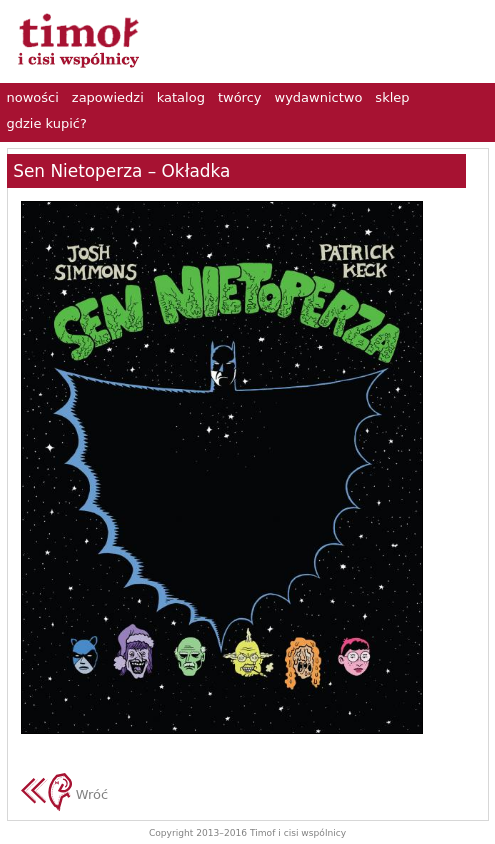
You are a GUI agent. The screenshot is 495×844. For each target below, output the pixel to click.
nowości (33, 97)
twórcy (240, 97)
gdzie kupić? (47, 123)
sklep (392, 97)
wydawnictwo (319, 97)
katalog (181, 97)
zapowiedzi (108, 97)
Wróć (65, 794)
